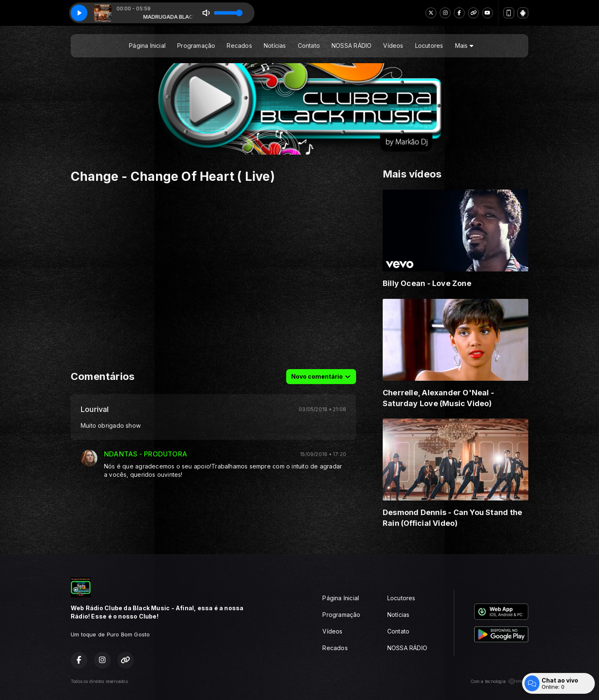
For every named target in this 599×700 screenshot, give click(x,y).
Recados (239, 46)
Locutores (429, 46)
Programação (196, 46)
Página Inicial (147, 46)
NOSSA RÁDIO (351, 46)
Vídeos (393, 46)
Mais (464, 46)
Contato (309, 46)
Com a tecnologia (499, 681)
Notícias (275, 46)
